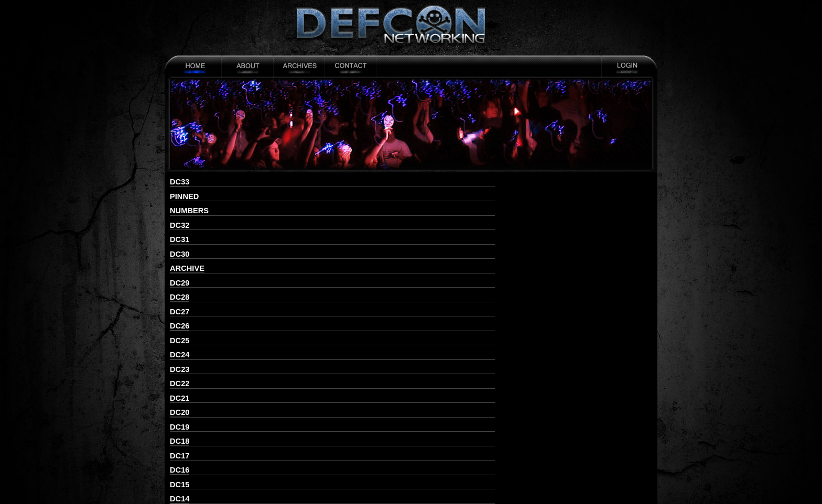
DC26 (180, 326)
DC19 (180, 427)
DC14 (180, 499)
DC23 (180, 369)
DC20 (180, 412)
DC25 (180, 341)
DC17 (180, 456)
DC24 (180, 355)
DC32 (180, 225)
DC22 (180, 384)
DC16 (180, 470)
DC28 (180, 297)
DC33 (180, 182)
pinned (184, 196)
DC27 (180, 312)
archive (187, 268)
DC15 (180, 485)
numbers (189, 211)
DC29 (180, 283)
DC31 (180, 239)
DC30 (180, 254)
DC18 (180, 441)
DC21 (180, 398)
